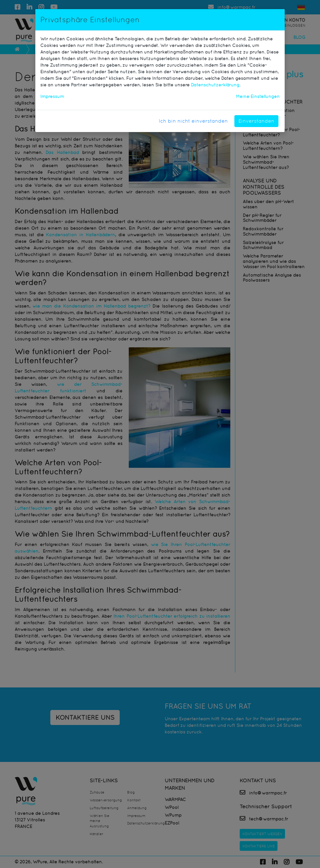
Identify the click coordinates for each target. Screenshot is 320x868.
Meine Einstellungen (258, 96)
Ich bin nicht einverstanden (193, 121)
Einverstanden (256, 121)
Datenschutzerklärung (215, 85)
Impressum (52, 96)
